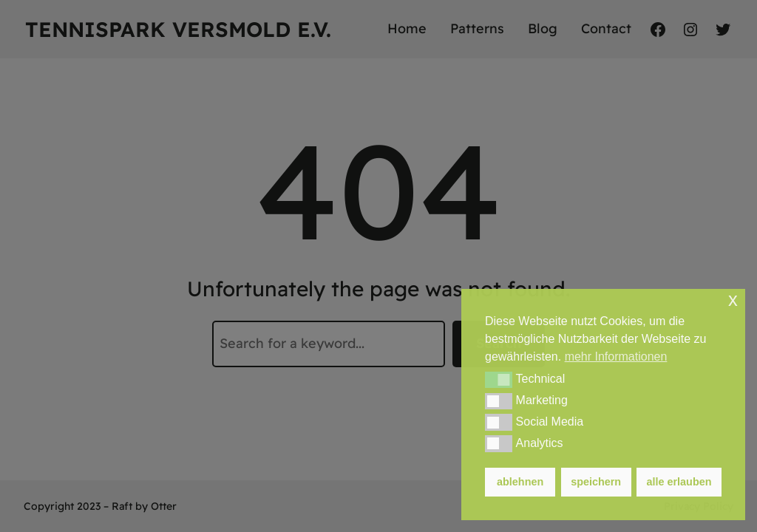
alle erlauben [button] (679, 482)
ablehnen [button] (520, 482)
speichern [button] (596, 482)
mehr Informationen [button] (616, 357)
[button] (499, 380)
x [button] (733, 300)
